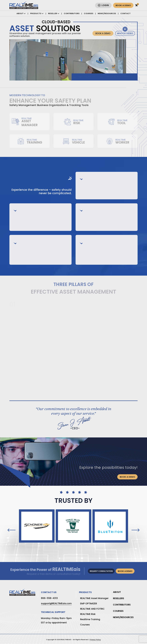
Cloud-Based (56, 22)
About (20, 13)
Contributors (72, 13)
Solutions (58, 31)
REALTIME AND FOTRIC (92, 609)
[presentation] (11, 530)
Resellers (119, 598)
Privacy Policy (95, 640)
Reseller (53, 13)
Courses (89, 13)
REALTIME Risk (88, 614)
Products (36, 13)
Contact (126, 13)
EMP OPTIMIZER (89, 604)
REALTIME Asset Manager (94, 598)
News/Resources (107, 13)
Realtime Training (90, 619)
